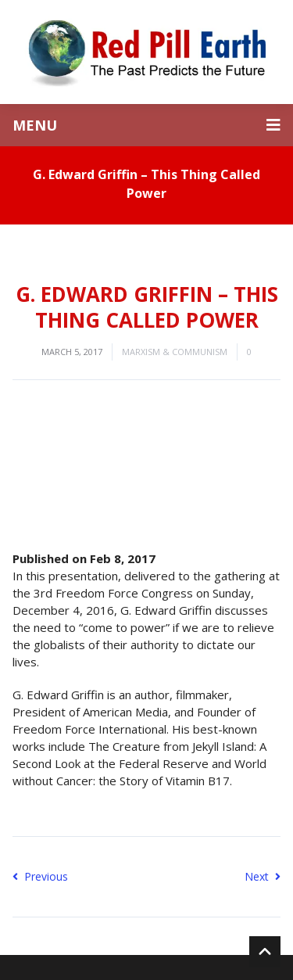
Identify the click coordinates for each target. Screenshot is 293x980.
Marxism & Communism (175, 352)
